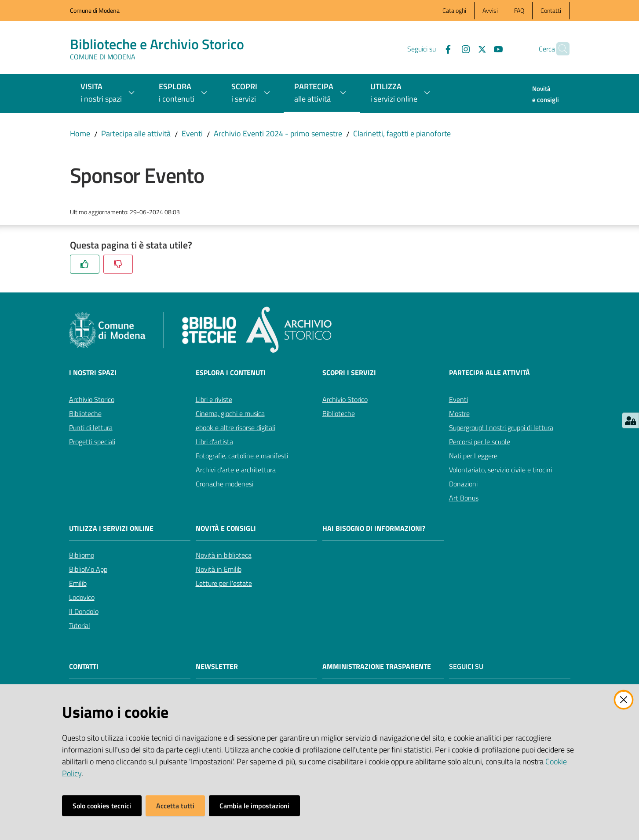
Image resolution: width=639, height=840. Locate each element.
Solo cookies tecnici (102, 806)
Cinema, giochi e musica (230, 413)
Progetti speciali (92, 442)
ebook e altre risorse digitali (236, 427)
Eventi (192, 133)
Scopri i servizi (349, 373)
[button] (559, 49)
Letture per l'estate (224, 583)
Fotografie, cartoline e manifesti (242, 456)
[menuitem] (546, 95)
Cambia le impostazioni (254, 806)
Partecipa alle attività (136, 133)
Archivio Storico (92, 399)
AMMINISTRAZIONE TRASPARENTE (377, 667)
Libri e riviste (214, 399)
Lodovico (82, 597)
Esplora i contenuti (231, 373)
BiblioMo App (88, 569)
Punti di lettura (91, 427)
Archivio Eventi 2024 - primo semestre (278, 133)
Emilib (78, 583)
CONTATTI (84, 667)
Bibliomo (82, 555)
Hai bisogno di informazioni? (374, 528)
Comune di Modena (95, 10)
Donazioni (463, 484)
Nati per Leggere (473, 456)
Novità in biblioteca (224, 555)
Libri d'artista (214, 442)
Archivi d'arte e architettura (236, 470)
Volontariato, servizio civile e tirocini (500, 470)
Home (80, 133)
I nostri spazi (93, 373)
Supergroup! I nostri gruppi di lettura (501, 427)
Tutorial (80, 625)
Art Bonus (464, 498)
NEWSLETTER (217, 667)
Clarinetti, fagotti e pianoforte (402, 133)
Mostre (459, 413)
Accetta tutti (175, 806)
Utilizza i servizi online (111, 528)
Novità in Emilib (219, 569)
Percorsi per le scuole (480, 442)
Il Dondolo (84, 611)
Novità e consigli (226, 528)
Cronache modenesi (225, 484)
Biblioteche (85, 413)
